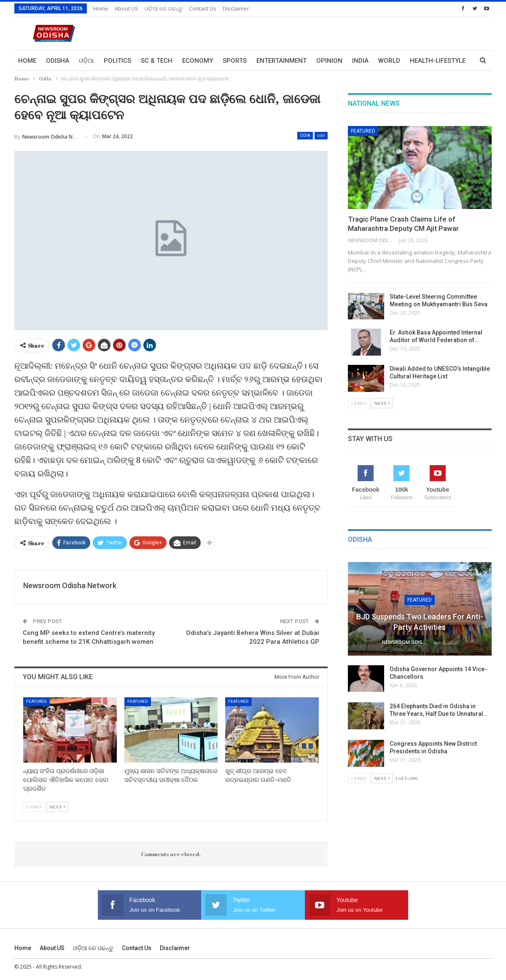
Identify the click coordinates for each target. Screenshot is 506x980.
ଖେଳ (321, 135)
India (360, 61)
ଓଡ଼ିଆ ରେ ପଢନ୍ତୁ (164, 8)
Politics (117, 61)
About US (126, 8)
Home (101, 8)
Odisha (58, 61)
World (389, 61)
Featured (36, 701)
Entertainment (281, 61)
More (419, 61)
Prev (34, 807)
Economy (198, 61)
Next (57, 807)
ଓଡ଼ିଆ (86, 61)
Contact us (203, 8)
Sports (235, 61)
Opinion (329, 61)
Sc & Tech (157, 61)
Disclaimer (236, 8)
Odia (305, 135)
